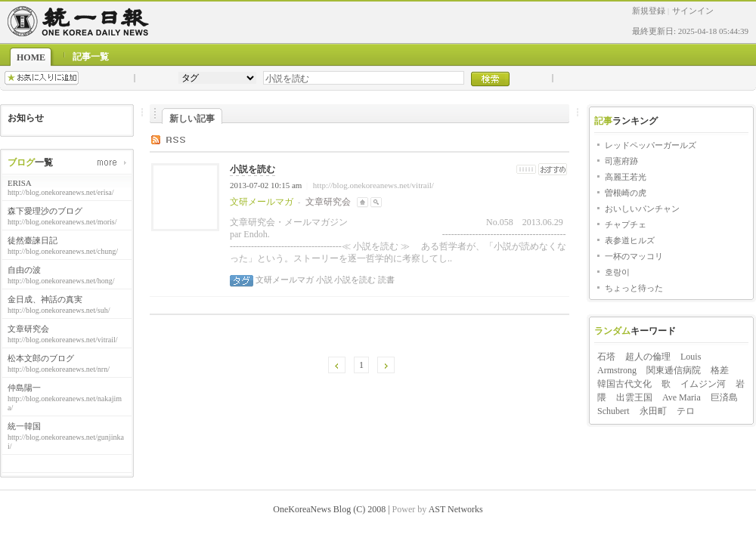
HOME (31, 57)
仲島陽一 (24, 388)
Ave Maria (682, 397)
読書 (385, 280)
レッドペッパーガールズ (651, 145)
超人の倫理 (648, 357)
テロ (686, 411)
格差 (720, 370)
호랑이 (617, 272)
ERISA (20, 183)
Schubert (613, 411)
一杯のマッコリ (634, 256)
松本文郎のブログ (41, 358)
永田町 (653, 411)
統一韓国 (24, 426)
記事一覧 (91, 57)
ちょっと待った (634, 288)
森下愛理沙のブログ (45, 211)
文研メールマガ (285, 280)
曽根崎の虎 (626, 193)
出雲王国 (634, 397)
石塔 (606, 357)
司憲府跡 (621, 161)
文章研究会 (28, 329)
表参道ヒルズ (630, 240)
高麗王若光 (626, 177)
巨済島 (724, 397)
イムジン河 (703, 384)
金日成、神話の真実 (45, 299)
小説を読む (253, 169)
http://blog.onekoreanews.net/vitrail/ (373, 185)
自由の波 (24, 270)
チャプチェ (626, 224)
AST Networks (456, 509)
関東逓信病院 (674, 370)
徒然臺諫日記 (33, 240)
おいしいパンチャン (642, 209)
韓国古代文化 (624, 384)
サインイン (693, 11)
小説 (323, 280)
